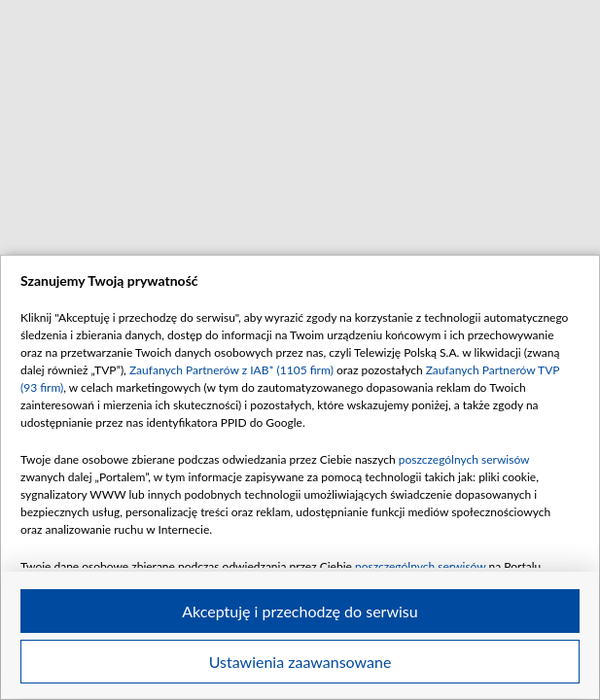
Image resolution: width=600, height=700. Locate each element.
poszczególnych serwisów (464, 459)
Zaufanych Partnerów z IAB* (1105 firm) (231, 370)
